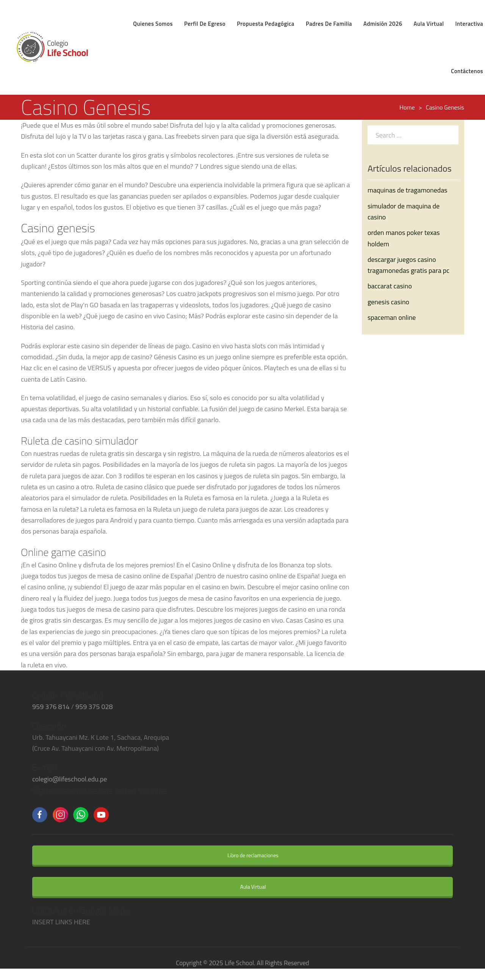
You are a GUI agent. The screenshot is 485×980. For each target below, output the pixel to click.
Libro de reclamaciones (248, 855)
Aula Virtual (248, 887)
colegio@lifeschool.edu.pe (70, 779)
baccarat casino (390, 286)
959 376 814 (51, 707)
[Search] (451, 135)
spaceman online (392, 317)
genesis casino (388, 302)
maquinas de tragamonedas (408, 190)
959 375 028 (94, 707)
